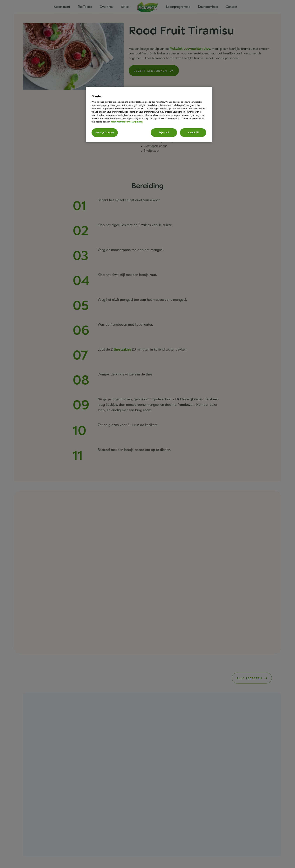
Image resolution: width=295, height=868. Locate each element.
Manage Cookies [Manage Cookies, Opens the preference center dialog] (105, 133)
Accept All (193, 133)
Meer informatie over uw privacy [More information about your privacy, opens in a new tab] (127, 122)
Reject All (164, 133)
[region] (149, 115)
